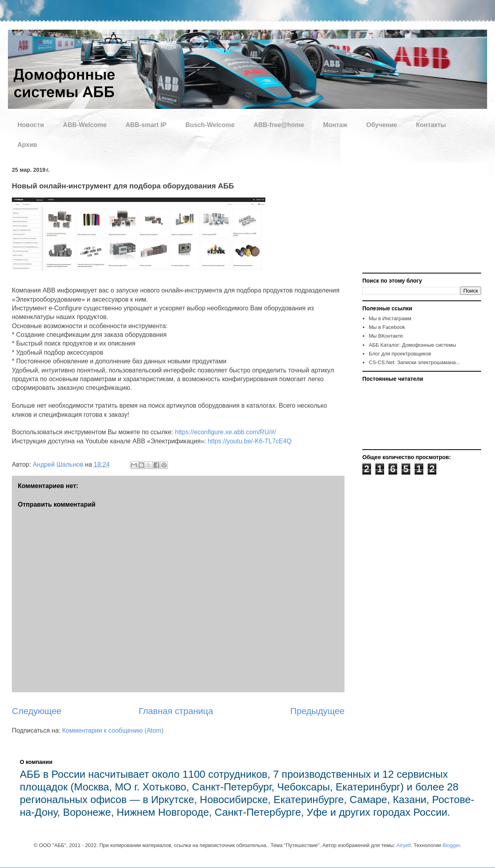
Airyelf (404, 845)
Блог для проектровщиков (400, 354)
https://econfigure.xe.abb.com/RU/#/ (226, 432)
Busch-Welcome (210, 125)
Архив (27, 145)
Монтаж (335, 125)
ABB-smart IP (146, 125)
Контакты (431, 125)
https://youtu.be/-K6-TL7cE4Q (249, 441)
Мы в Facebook (387, 327)
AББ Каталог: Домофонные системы (412, 345)
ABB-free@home (279, 125)
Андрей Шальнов (59, 464)
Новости (31, 125)
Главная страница (176, 711)
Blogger (451, 845)
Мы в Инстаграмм (390, 318)
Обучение (382, 125)
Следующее (37, 711)
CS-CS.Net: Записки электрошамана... (414, 362)
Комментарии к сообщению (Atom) (113, 730)
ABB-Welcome (85, 125)
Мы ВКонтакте (386, 336)
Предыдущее (317, 711)
